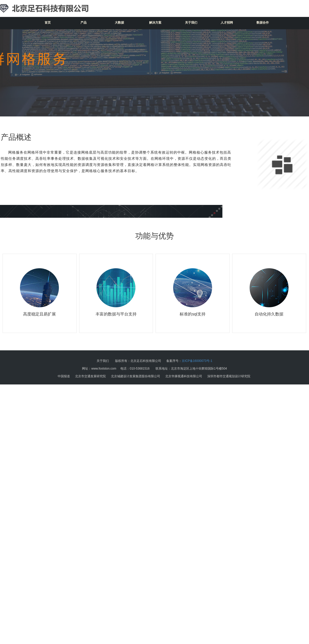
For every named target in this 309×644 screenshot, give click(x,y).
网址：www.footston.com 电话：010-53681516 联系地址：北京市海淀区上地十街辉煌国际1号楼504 (154, 369)
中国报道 (64, 376)
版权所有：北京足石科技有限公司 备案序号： (154, 361)
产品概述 (16, 137)
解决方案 (155, 23)
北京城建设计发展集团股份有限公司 (136, 376)
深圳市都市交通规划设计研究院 (229, 376)
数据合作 (263, 23)
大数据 (119, 23)
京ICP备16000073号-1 (197, 361)
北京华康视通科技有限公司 (184, 376)
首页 (48, 23)
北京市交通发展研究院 (90, 376)
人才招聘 (227, 23)
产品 (84, 23)
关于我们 (191, 23)
